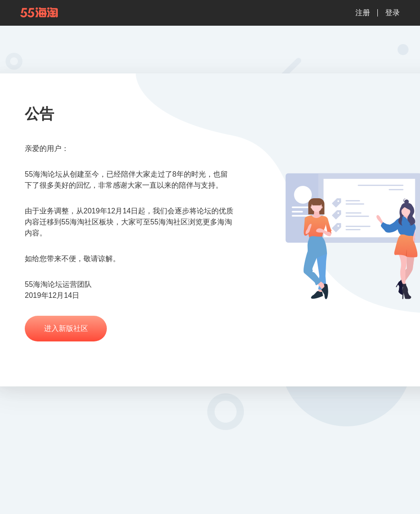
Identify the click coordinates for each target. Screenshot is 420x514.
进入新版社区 (66, 328)
